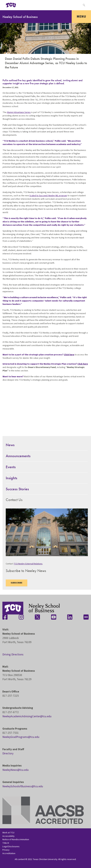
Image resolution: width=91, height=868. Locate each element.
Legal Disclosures (11, 846)
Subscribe (17, 583)
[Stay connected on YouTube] (54, 617)
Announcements (18, 456)
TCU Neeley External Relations (28, 564)
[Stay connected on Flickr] (86, 617)
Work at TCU (8, 833)
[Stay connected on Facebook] (5, 617)
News (10, 445)
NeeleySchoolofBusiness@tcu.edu (23, 786)
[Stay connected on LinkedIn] (70, 617)
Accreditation (9, 853)
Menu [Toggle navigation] (81, 16)
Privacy (6, 850)
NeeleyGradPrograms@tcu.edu (21, 737)
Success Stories (17, 489)
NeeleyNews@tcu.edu (15, 770)
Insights (11, 478)
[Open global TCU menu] (23, 5)
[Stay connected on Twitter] (37, 617)
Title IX (6, 843)
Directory (8, 753)
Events (11, 467)
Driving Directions (13, 655)
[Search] (84, 5)
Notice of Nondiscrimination (16, 839)
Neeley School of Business (20, 17)
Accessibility (8, 836)
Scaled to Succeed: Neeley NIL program (48, 196)
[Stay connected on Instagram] (21, 617)
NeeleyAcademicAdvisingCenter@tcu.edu (27, 716)
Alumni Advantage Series (19, 112)
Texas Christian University (45, 859)
